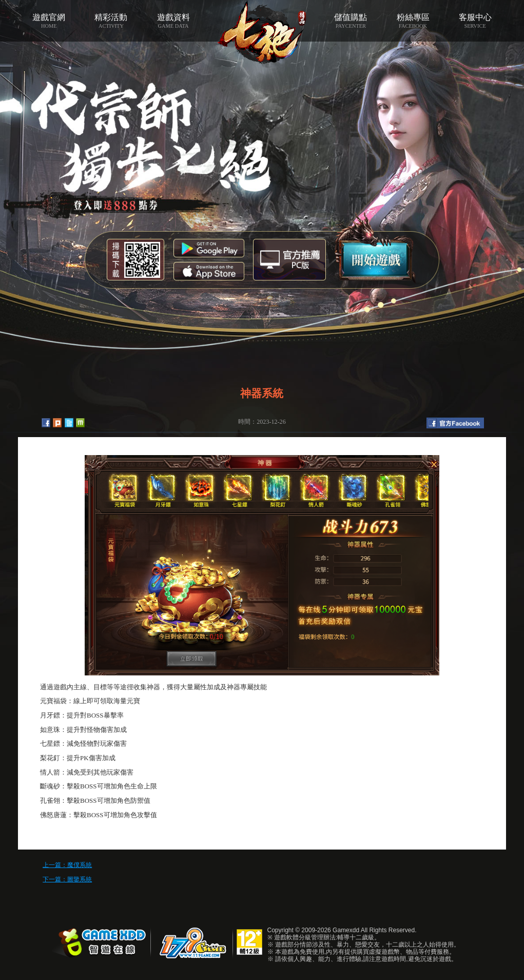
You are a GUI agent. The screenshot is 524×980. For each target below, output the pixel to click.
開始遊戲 (375, 248)
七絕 (262, 32)
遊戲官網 (49, 21)
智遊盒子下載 (289, 260)
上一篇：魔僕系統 (67, 865)
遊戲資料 (173, 21)
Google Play (209, 248)
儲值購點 (351, 21)
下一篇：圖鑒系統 (67, 879)
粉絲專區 (413, 21)
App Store (209, 271)
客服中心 (475, 21)
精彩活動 (111, 21)
